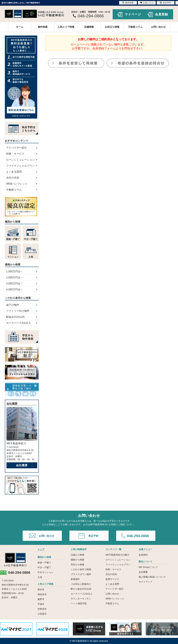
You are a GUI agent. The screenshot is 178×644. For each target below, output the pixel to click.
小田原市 (42, 614)
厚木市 (41, 589)
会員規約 (143, 555)
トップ (41, 549)
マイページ (133, 14)
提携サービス (112, 579)
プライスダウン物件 (81, 574)
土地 (40, 577)
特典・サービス (15, 154)
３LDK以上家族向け (81, 584)
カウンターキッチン (81, 599)
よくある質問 (14, 172)
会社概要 (22, 465)
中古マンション (45, 572)
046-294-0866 (138, 536)
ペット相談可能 (79, 603)
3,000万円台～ (15, 283)
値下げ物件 (13, 305)
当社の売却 (13, 178)
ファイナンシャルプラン (20, 166)
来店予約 (93, 536)
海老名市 (42, 594)
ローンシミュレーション (20, 160)
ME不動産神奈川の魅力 (117, 555)
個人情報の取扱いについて (152, 577)
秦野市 (41, 599)
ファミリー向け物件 (18, 311)
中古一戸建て (44, 567)
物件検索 (43, 27)
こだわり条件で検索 (81, 569)
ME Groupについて (148, 567)
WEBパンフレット (17, 184)
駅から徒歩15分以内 (81, 589)
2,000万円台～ (15, 277)
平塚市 (41, 604)
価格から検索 (78, 560)
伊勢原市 (42, 609)
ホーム (20, 27)
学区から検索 (78, 565)
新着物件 (75, 579)
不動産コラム (135, 27)
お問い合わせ (158, 27)
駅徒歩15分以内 (15, 317)
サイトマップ (145, 582)
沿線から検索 (78, 555)
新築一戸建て (44, 563)
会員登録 (161, 14)
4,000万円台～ (15, 289)
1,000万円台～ (15, 271)
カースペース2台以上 (19, 323)
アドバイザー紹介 (17, 148)
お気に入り (147, 3)
